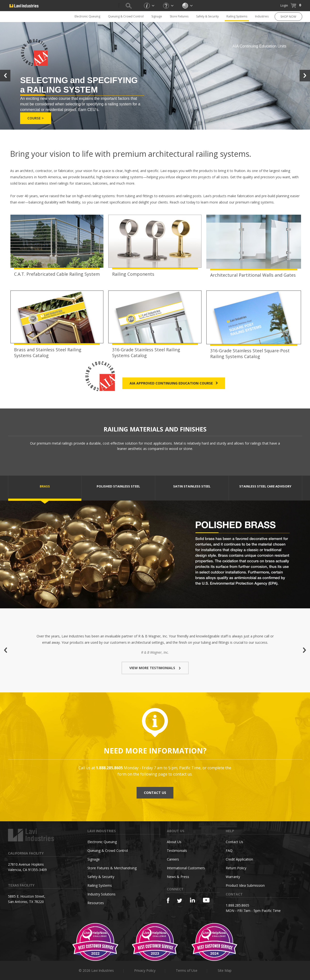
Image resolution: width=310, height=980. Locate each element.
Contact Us (234, 842)
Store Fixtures (179, 16)
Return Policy (236, 868)
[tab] (45, 488)
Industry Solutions (101, 894)
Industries (262, 16)
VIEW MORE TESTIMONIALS (155, 668)
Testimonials (177, 851)
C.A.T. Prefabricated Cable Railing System (57, 274)
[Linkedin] (192, 900)
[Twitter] (180, 901)
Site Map (225, 970)
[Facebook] (168, 900)
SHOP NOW (288, 17)
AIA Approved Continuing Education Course (174, 383)
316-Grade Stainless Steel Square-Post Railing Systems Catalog (250, 353)
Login (284, 5)
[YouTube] (206, 900)
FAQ (229, 851)
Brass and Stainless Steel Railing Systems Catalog (48, 353)
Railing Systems (237, 16)
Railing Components (133, 274)
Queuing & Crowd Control (126, 16)
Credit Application (239, 859)
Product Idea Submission (245, 885)
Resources (96, 903)
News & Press (178, 877)
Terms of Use (187, 970)
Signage (157, 16)
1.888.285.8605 (237, 905)
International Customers (186, 868)
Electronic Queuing (87, 16)
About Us (174, 842)
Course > (36, 118)
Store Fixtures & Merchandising (112, 868)
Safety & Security (207, 16)
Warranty (233, 877)
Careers (173, 859)
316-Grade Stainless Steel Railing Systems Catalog (146, 353)
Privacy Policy (145, 970)
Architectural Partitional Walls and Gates (253, 275)
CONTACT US (155, 793)
